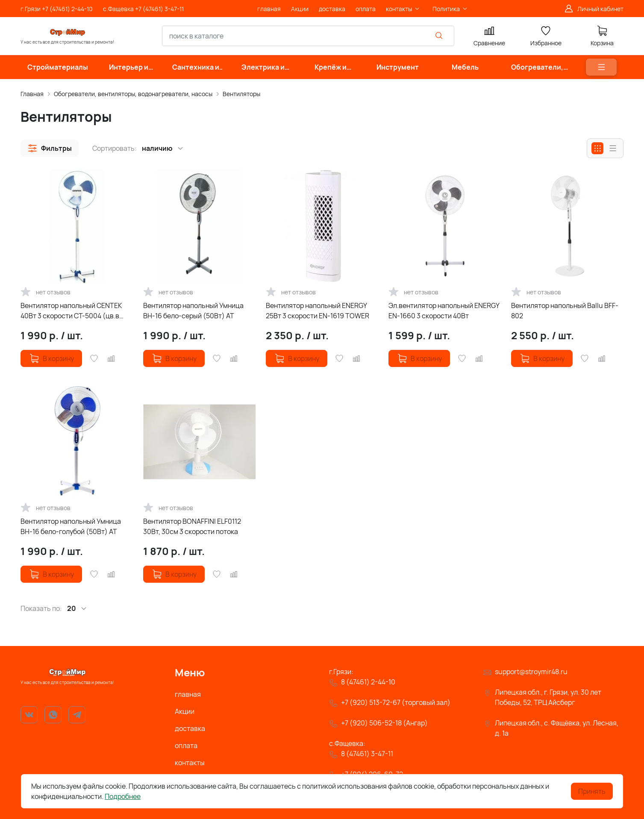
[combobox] (308, 36)
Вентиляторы (241, 94)
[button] (50, 148)
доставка (190, 728)
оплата (186, 746)
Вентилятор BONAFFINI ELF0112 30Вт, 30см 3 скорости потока (192, 526)
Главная (32, 94)
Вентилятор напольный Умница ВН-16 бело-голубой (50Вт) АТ (71, 526)
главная (188, 694)
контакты (190, 763)
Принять (592, 791)
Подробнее (123, 796)
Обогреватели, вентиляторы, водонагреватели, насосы (133, 94)
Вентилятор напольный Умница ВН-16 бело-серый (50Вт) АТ (193, 311)
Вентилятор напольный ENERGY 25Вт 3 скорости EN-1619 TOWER (318, 311)
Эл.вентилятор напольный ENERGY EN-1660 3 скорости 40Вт (444, 311)
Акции (185, 711)
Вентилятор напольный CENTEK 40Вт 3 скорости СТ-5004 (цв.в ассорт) (71, 311)
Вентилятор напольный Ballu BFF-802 (565, 311)
